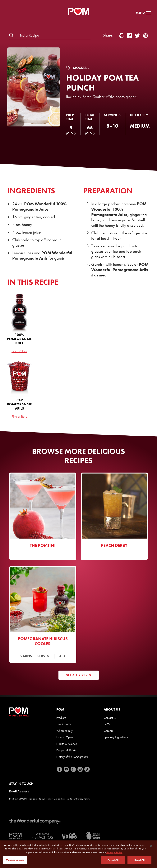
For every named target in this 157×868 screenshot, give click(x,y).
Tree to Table (64, 724)
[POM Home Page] (79, 11)
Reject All (139, 860)
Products (61, 718)
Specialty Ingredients (116, 737)
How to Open (65, 737)
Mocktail (81, 68)
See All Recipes (79, 675)
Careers (109, 731)
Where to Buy (64, 731)
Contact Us (110, 718)
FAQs (107, 724)
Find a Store (19, 351)
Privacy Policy (83, 799)
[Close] (151, 846)
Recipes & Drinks (66, 750)
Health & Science (67, 744)
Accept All (113, 860)
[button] (144, 13)
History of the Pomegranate (72, 757)
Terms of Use (51, 799)
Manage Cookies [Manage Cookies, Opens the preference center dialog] (15, 860)
